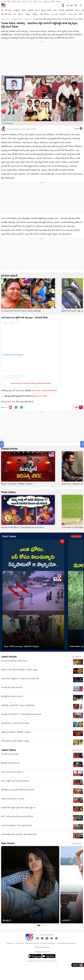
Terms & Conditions (42, 947)
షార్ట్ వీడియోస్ (69, 10)
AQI (71, 5)
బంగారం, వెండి (73, 14)
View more (76, 536)
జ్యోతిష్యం (35, 14)
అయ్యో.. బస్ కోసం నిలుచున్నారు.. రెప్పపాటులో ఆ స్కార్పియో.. (22, 646)
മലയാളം (47, 1)
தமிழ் (40, 1)
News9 (3, 1)
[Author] (4, 129)
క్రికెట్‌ (81, 14)
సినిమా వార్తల (11, 401)
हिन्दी (9, 1)
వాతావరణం (63, 14)
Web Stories (8, 843)
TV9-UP (58, 1)
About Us (20, 943)
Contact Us (11, 943)
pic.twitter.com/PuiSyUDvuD (44, 390)
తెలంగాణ (37, 10)
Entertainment (17, 19)
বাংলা (30, 1)
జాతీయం (77, 10)
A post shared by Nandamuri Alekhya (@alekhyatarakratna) (31, 383)
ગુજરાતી (24, 1)
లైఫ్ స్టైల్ (44, 10)
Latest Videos (8, 750)
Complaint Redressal (48, 943)
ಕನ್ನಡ (14, 1)
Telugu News (6, 19)
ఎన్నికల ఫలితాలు (44, 14)
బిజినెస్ (55, 10)
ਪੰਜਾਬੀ (35, 1)
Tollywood (28, 19)
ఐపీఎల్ (24, 10)
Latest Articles (9, 657)
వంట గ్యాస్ (54, 14)
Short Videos (9, 536)
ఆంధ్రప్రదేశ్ (30, 10)
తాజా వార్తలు (8, 10)
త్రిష (15, 14)
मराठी (18, 1)
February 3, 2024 (39, 396)
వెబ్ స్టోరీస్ (61, 10)
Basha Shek (11, 129)
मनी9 (53, 1)
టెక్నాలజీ (28, 14)
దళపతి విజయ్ (7, 14)
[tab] (39, 925)
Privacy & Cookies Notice (66, 943)
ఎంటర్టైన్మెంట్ (17, 10)
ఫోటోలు (50, 10)
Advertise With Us (32, 943)
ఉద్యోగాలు (21, 14)
